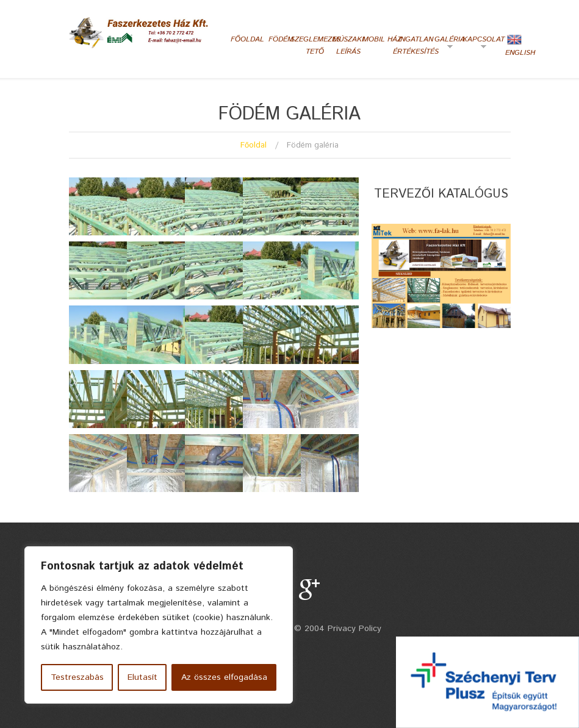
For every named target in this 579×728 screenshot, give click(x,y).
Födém (281, 39)
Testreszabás (77, 677)
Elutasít (142, 677)
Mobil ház (382, 39)
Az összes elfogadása (224, 677)
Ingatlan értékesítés (416, 45)
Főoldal (247, 39)
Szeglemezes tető (315, 45)
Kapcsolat (482, 44)
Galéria (445, 44)
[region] (159, 625)
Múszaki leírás (348, 45)
